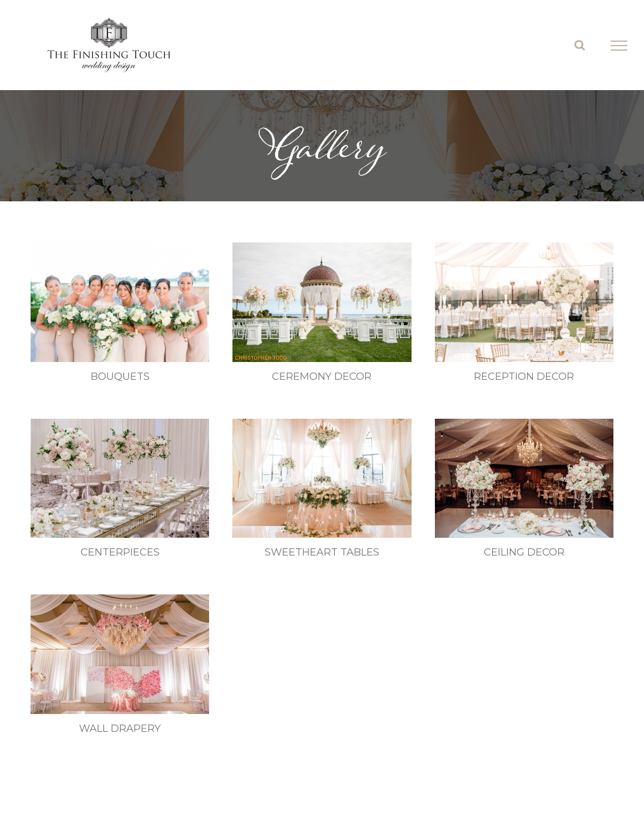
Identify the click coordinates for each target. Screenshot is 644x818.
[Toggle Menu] (619, 46)
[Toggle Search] (580, 45)
